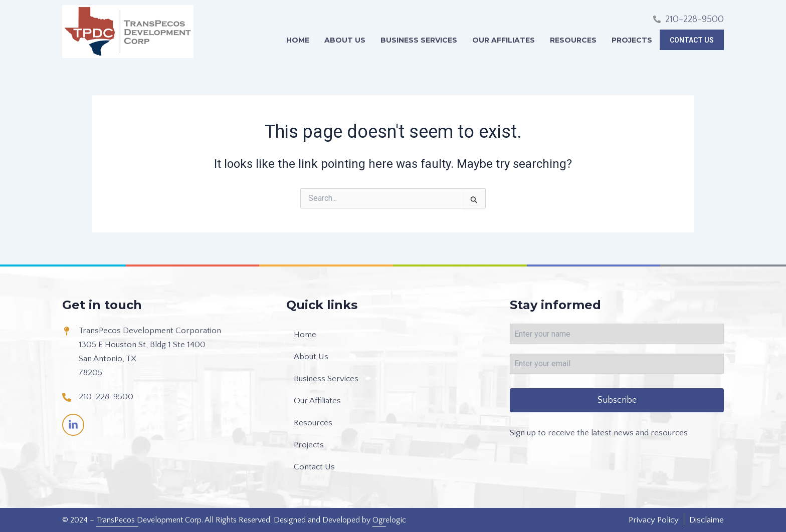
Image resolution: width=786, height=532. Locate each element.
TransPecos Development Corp (149, 520)
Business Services (421, 40)
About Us (347, 40)
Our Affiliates (506, 40)
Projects (634, 40)
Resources (576, 40)
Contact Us (693, 40)
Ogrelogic (389, 520)
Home (300, 40)
